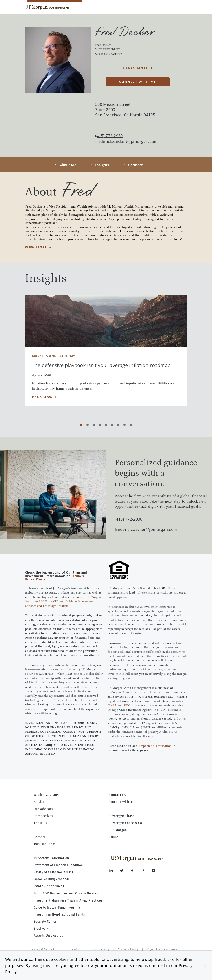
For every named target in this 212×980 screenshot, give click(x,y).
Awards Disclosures (48, 936)
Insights (102, 165)
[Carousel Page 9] (131, 425)
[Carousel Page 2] (88, 425)
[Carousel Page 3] (94, 425)
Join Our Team (44, 844)
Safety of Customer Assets (53, 872)
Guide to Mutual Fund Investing (57, 907)
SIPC (127, 706)
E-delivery (41, 929)
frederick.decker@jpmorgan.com (126, 141)
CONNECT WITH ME (138, 82)
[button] (205, 965)
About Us (40, 823)
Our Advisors (43, 809)
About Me (68, 165)
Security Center (45, 922)
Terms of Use (74, 949)
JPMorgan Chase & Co (126, 823)
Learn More (136, 68)
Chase (114, 837)
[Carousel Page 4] (100, 425)
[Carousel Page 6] (112, 425)
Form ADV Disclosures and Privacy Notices (66, 893)
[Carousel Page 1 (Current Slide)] (81, 425)
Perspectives (43, 816)
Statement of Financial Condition (58, 865)
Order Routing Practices (52, 879)
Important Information (155, 746)
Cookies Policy (128, 949)
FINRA (112, 706)
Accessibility (101, 949)
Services (40, 802)
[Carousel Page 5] (106, 425)
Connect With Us (122, 802)
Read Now (42, 397)
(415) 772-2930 (129, 519)
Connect (135, 165)
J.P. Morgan (118, 830)
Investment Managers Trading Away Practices (68, 900)
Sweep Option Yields (49, 886)
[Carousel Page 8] (124, 425)
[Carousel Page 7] (118, 425)
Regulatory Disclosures (163, 949)
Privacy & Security (43, 949)
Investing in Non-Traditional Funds (59, 914)
